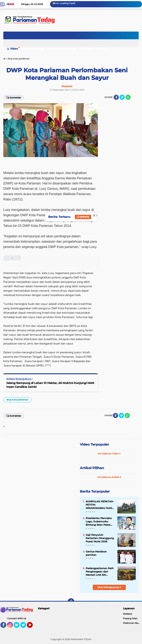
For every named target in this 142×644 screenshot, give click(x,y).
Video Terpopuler (94, 445)
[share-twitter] (122, 97)
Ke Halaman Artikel (109, 477)
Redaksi (127, 614)
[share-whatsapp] (128, 97)
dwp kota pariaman (17, 400)
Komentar (14, 97)
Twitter (18, 627)
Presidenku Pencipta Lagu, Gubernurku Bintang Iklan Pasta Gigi (99, 522)
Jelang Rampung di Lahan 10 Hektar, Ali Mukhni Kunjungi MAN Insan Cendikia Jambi (50, 385)
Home (10, 4)
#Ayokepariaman (32, 49)
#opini (101, 49)
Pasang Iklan (130, 618)
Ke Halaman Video (109, 454)
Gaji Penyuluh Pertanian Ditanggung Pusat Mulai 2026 (100, 538)
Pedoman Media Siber (133, 623)
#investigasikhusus (62, 49)
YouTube (32, 627)
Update (83, 217)
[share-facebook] (116, 97)
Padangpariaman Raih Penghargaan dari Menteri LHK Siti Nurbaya (100, 572)
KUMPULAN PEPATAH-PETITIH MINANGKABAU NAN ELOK (100, 505)
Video (14, 49)
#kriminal (85, 49)
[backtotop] (71, 602)
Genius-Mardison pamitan (96, 553)
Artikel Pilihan (92, 468)
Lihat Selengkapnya (109, 587)
